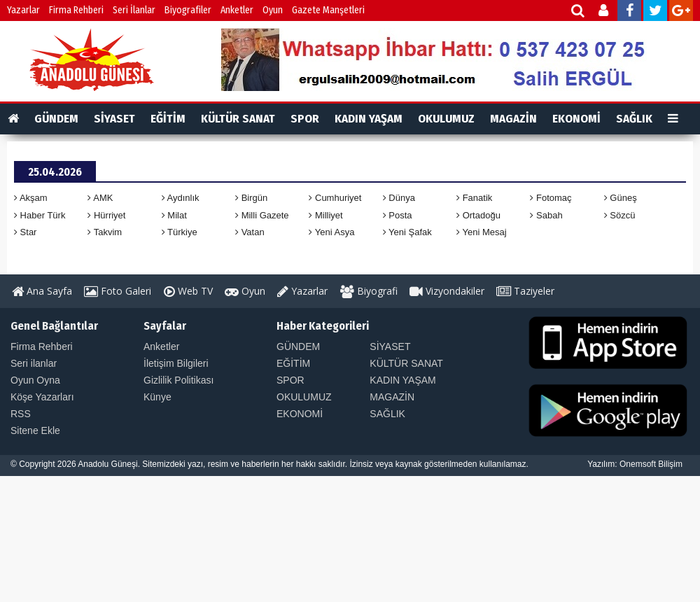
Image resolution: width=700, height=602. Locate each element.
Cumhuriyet (335, 198)
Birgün (251, 198)
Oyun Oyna (35, 380)
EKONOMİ (576, 119)
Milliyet (325, 215)
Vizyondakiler (447, 291)
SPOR (305, 119)
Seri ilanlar (34, 363)
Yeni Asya (331, 232)
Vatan (250, 232)
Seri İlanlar (134, 10)
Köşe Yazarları (42, 397)
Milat (174, 215)
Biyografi (369, 291)
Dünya (399, 198)
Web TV (188, 291)
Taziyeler (525, 291)
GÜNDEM (56, 119)
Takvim (105, 232)
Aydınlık (181, 198)
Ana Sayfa (42, 291)
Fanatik (474, 198)
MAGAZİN (513, 119)
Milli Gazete (262, 215)
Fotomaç (551, 198)
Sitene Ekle (35, 430)
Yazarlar (23, 10)
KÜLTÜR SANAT (238, 119)
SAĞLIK (634, 119)
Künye (157, 397)
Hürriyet (106, 215)
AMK (100, 198)
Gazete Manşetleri (328, 10)
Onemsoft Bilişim (651, 464)
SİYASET (114, 119)
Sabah (546, 215)
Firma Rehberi (76, 10)
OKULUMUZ (446, 119)
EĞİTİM (168, 119)
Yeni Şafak (407, 232)
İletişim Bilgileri (176, 363)
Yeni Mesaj (482, 232)
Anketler (237, 10)
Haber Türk (40, 215)
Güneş (621, 198)
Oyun (273, 10)
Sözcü (620, 215)
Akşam (31, 198)
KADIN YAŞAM (369, 119)
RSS (21, 414)
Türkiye (180, 232)
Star (25, 232)
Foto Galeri (118, 291)
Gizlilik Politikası (178, 380)
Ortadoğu (478, 215)
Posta (398, 215)
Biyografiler (188, 10)
